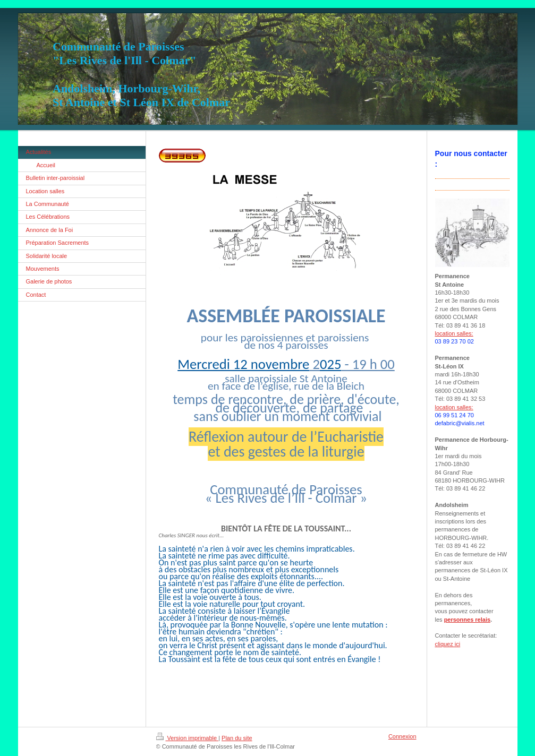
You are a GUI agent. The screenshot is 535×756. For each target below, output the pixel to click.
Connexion (402, 736)
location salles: (454, 333)
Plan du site (237, 738)
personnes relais (467, 620)
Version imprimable (188, 738)
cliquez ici (448, 644)
